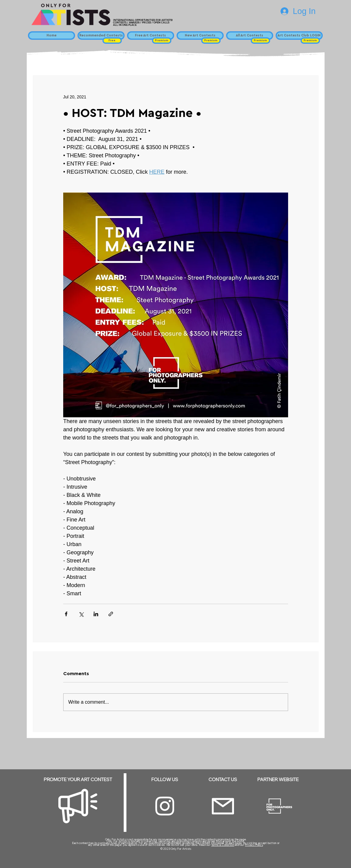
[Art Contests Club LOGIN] (299, 36)
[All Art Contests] (250, 36)
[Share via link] (111, 614)
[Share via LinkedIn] (96, 614)
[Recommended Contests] (101, 36)
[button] (112, 41)
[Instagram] (165, 806)
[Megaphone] (78, 806)
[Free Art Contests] (151, 36)
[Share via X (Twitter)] (81, 614)
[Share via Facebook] (66, 614)
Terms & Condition (223, 845)
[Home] (52, 36)
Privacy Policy (254, 845)
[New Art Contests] (200, 36)
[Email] (223, 806)
